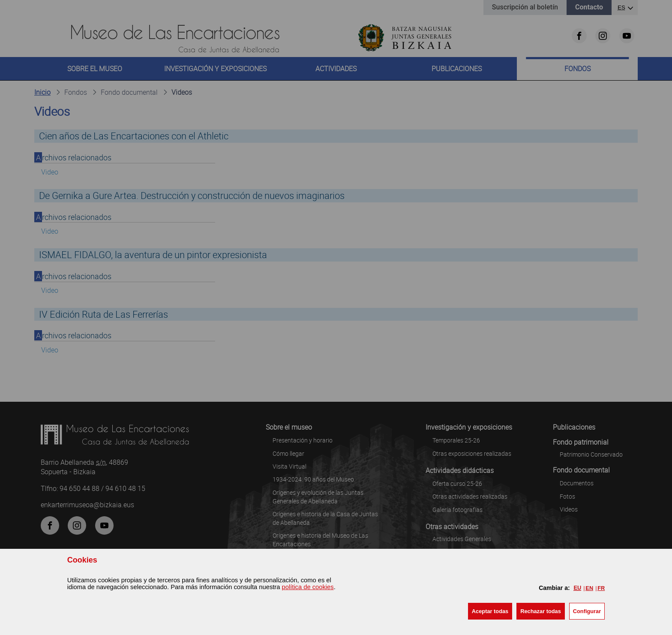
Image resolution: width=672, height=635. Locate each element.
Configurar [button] (587, 611)
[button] (490, 611)
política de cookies (308, 587)
